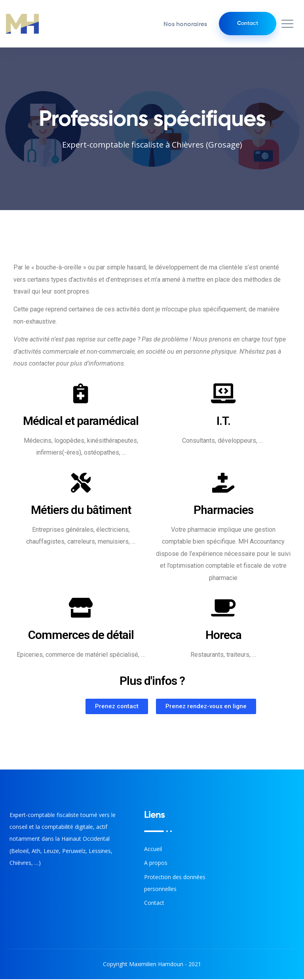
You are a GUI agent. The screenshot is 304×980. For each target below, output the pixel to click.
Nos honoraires (182, 25)
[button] (117, 707)
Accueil (153, 850)
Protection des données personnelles (175, 884)
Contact (246, 24)
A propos (156, 863)
